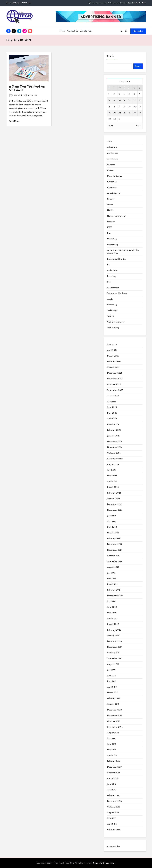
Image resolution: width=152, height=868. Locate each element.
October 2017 (114, 773)
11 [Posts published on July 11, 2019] (124, 100)
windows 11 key (114, 846)
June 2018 (112, 744)
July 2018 (111, 738)
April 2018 (112, 756)
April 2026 (112, 350)
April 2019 (112, 687)
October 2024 (114, 453)
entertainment (114, 193)
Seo (109, 282)
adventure (112, 148)
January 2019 (113, 704)
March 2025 (113, 424)
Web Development (116, 322)
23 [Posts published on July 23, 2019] (115, 113)
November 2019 (115, 647)
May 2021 (112, 579)
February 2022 (114, 539)
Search (110, 56)
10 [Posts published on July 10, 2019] (120, 100)
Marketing (112, 239)
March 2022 (113, 533)
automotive (112, 159)
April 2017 (112, 790)
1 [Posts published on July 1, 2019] (109, 94)
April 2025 (112, 419)
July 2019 (111, 670)
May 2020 (112, 613)
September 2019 (115, 658)
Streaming (112, 305)
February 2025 (114, 430)
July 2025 (112, 402)
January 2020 (114, 636)
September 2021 (115, 561)
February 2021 (114, 590)
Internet (111, 222)
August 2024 (113, 464)
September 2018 (115, 727)
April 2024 (112, 482)
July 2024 (112, 470)
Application (113, 153)
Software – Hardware (117, 293)
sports (110, 299)
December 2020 (115, 596)
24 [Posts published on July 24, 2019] (120, 113)
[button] (138, 31)
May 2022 (112, 527)
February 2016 (114, 830)
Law (109, 233)
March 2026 (113, 356)
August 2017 (113, 778)
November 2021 (115, 550)
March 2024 (113, 487)
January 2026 (114, 367)
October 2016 (114, 807)
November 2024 (115, 447)
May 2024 (112, 476)
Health (110, 210)
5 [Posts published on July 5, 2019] (129, 94)
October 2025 (114, 384)
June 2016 (112, 818)
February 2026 (114, 362)
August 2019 (113, 664)
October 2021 (114, 556)
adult (110, 142)
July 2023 (112, 516)
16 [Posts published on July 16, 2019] (114, 107)
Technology (112, 311)
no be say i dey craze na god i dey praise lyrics (123, 252)
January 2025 (114, 436)
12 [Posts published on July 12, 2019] (129, 100)
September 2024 (115, 459)
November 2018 (115, 716)
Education (112, 182)
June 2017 (112, 784)
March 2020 (113, 624)
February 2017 (114, 796)
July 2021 (111, 573)
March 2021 (113, 584)
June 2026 (112, 345)
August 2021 (113, 567)
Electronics (112, 188)
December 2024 (115, 442)
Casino (110, 170)
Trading (111, 316)
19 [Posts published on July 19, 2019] (129, 107)
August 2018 (113, 733)
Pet (109, 265)
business (111, 165)
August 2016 (113, 813)
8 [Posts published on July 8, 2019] (109, 100)
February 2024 (114, 493)
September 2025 (115, 390)
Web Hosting (113, 328)
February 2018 (114, 761)
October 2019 (114, 653)
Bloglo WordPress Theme (104, 863)
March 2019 (113, 693)
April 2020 (112, 619)
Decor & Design (114, 176)
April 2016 (112, 824)
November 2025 (115, 379)
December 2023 (115, 504)
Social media (113, 288)
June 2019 (112, 676)
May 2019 (112, 681)
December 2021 (114, 544)
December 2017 (114, 767)
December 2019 (114, 641)
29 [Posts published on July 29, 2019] (110, 119)
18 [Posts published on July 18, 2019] (124, 107)
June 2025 (112, 407)
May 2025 (112, 413)
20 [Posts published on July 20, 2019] (135, 107)
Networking (113, 245)
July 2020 (112, 601)
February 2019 (114, 699)
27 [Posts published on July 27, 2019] (135, 113)
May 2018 (112, 750)
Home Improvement (116, 216)
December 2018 (114, 710)
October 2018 (114, 721)
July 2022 (112, 521)
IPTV (109, 227)
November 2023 (115, 510)
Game (110, 205)
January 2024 (114, 499)
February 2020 (114, 630)
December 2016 (114, 801)
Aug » (138, 126)
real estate (112, 271)
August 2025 (113, 396)
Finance (111, 199)
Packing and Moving (117, 259)
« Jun (111, 126)
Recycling (112, 276)
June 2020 (112, 607)
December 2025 (115, 373)
